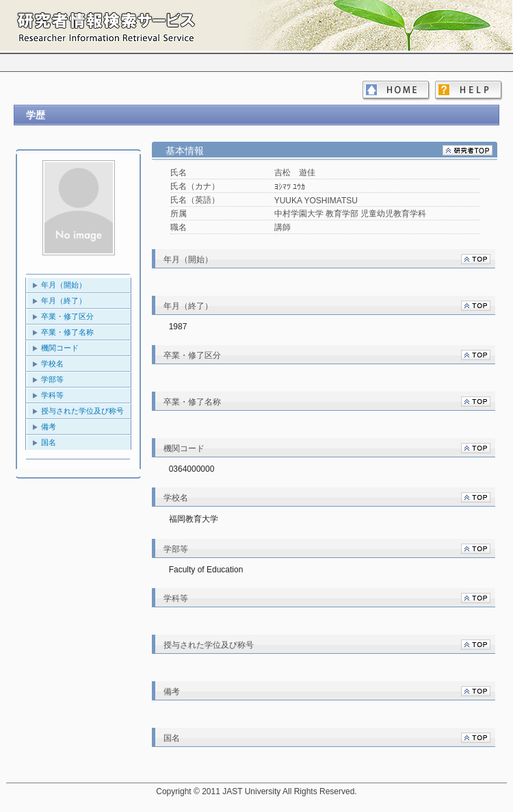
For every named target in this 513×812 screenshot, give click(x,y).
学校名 (52, 364)
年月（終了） (64, 301)
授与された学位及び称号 (82, 411)
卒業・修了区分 (67, 316)
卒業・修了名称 (67, 332)
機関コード (60, 348)
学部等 (52, 379)
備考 (49, 427)
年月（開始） (64, 285)
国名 (49, 442)
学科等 (52, 395)
